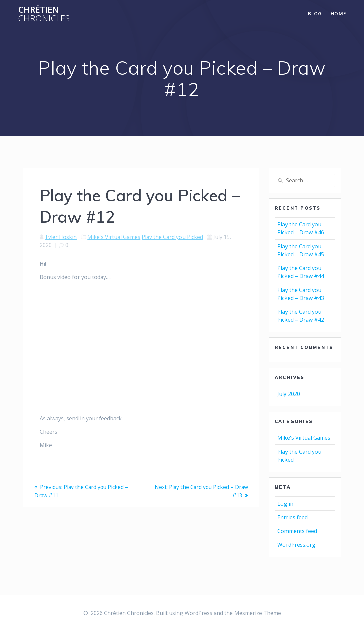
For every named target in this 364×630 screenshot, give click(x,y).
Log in (285, 504)
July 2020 (289, 394)
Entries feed (293, 517)
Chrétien (44, 14)
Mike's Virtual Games (114, 237)
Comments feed (297, 531)
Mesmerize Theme (258, 613)
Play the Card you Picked (172, 237)
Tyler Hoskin (61, 237)
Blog (315, 14)
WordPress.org (296, 545)
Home (339, 14)
